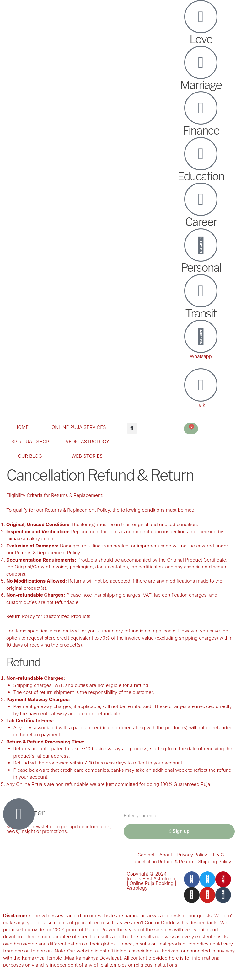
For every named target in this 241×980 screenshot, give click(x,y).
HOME (21, 427)
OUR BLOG (30, 456)
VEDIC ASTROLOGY (87, 442)
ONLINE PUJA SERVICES (79, 427)
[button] (132, 428)
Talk (201, 405)
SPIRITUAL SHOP (30, 442)
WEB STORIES (87, 456)
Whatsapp (201, 356)
